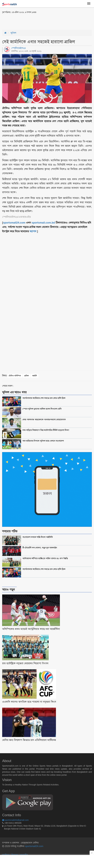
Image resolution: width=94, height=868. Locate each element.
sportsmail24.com (34, 846)
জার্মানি (35, 376)
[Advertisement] (36, 21)
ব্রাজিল (27, 376)
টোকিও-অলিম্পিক (15, 376)
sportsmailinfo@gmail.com (15, 820)
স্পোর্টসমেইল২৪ (19, 48)
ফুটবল (13, 33)
